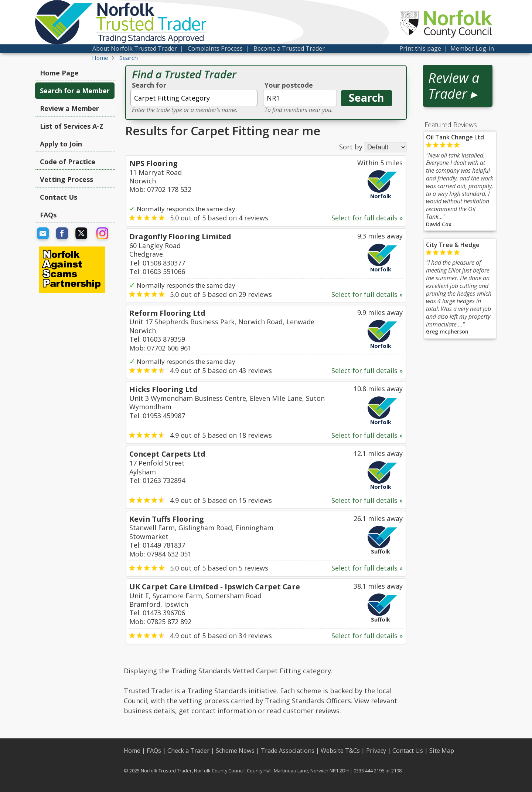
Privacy (376, 751)
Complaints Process (215, 48)
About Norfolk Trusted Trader (135, 48)
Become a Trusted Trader (289, 48)
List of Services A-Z (72, 126)
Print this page (420, 48)
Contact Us (59, 197)
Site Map (442, 751)
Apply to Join (61, 144)
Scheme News (235, 751)
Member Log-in (472, 48)
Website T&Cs (340, 751)
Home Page (59, 73)
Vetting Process (66, 179)
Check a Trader (188, 751)
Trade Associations (288, 751)
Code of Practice (68, 162)
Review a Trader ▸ (454, 86)
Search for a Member (75, 91)
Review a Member (69, 108)
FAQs (48, 215)
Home (132, 751)
